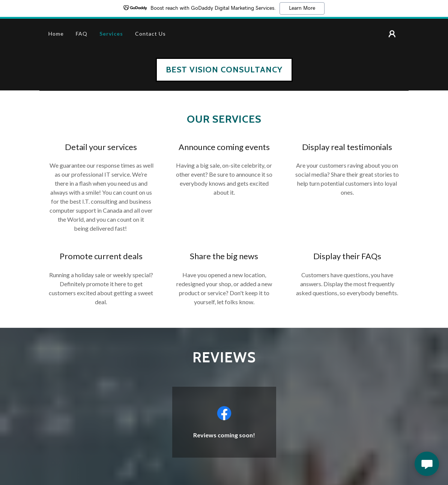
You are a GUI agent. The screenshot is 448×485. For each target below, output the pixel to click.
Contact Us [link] (150, 34)
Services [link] (111, 34)
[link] (224, 70)
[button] (392, 34)
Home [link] (56, 34)
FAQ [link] (82, 34)
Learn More (302, 8)
